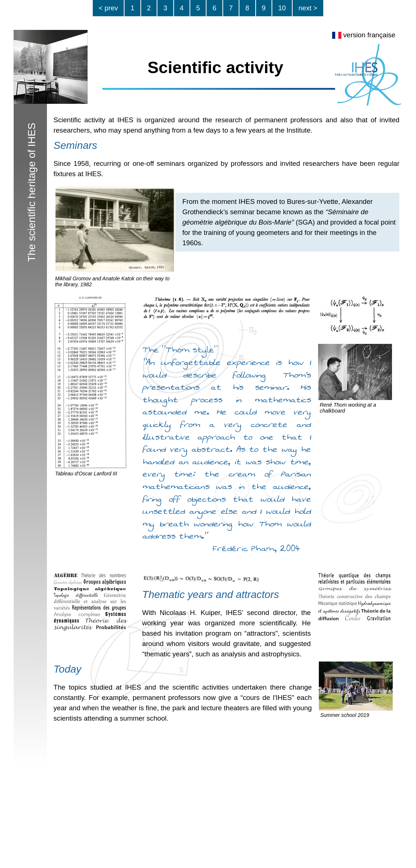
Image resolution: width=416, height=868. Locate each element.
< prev (108, 8)
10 (282, 8)
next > (308, 8)
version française (364, 35)
